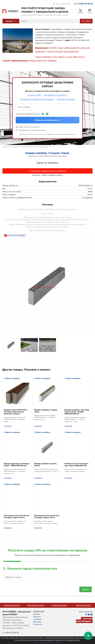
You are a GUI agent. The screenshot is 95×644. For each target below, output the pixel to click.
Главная (6, 147)
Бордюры (44, 147)
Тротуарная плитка (30, 147)
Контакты (38, 624)
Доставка (37, 622)
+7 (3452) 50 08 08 (83, 4)
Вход (59, 642)
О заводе (37, 619)
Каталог (11, 21)
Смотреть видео (17, 235)
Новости (37, 617)
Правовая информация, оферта (45, 642)
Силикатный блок (36, 605)
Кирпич (12, 605)
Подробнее (8, 426)
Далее (86, 589)
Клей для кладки (83, 605)
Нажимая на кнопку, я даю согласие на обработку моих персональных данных (48, 134)
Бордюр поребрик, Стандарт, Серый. (47, 153)
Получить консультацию (84, 620)
